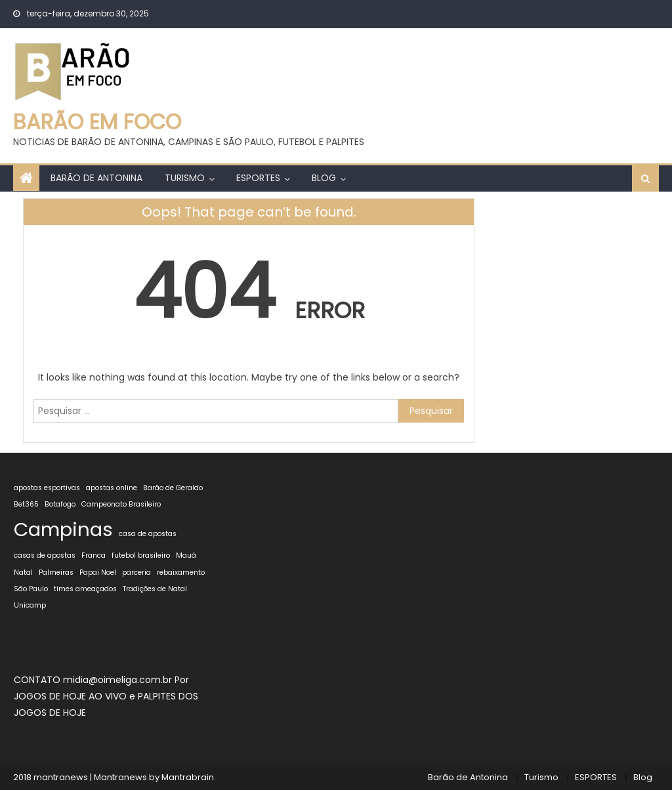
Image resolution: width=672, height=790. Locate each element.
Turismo (185, 178)
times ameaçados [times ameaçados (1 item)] (85, 589)
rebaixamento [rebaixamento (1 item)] (181, 572)
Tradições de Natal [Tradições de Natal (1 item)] (155, 589)
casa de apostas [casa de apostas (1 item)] (148, 534)
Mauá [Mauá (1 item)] (186, 555)
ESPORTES (258, 178)
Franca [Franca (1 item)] (94, 555)
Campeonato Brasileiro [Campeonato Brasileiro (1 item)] (121, 504)
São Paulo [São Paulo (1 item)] (31, 589)
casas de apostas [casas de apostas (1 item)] (45, 555)
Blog (324, 178)
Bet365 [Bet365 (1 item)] (26, 504)
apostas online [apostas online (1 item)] (112, 488)
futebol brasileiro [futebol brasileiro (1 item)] (141, 555)
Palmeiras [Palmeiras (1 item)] (56, 572)
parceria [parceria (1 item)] (136, 572)
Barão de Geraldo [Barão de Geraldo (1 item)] (173, 488)
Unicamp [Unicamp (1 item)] (30, 605)
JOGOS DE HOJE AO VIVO (72, 696)
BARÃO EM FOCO (97, 122)
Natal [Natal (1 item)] (23, 572)
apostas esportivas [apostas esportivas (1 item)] (47, 488)
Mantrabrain (188, 777)
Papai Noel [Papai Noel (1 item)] (98, 572)
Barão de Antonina (96, 178)
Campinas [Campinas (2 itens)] (63, 529)
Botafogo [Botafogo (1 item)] (60, 504)
